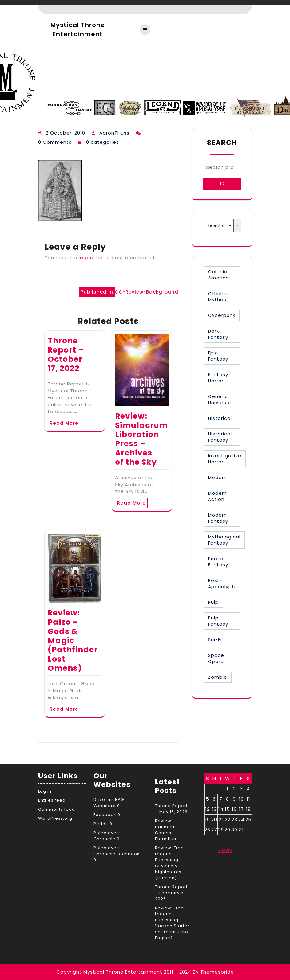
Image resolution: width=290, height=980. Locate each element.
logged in (91, 258)
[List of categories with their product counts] (218, 225)
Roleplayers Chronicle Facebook (117, 851)
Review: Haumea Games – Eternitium (166, 830)
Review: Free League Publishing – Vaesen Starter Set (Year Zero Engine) (172, 923)
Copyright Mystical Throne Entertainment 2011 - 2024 (124, 972)
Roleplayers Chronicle (107, 836)
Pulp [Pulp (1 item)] (213, 602)
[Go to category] (237, 225)
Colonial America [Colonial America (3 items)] (218, 275)
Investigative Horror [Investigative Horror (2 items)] (225, 459)
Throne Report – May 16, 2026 (171, 809)
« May (225, 850)
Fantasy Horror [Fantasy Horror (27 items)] (218, 378)
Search (222, 143)
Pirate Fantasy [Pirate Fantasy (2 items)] (218, 562)
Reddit (101, 824)
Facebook (105, 815)
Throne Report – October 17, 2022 (66, 355)
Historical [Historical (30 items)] (220, 418)
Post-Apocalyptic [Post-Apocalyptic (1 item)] (223, 583)
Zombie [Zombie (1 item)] (218, 677)
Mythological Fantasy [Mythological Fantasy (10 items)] (224, 540)
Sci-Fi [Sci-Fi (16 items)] (215, 640)
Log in (45, 791)
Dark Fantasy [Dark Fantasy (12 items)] (218, 334)
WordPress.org (55, 818)
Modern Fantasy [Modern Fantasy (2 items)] (218, 518)
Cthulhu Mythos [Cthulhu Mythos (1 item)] (218, 297)
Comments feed (57, 809)
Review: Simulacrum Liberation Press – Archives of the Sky (141, 439)
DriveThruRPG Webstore (109, 803)
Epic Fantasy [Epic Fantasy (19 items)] (218, 356)
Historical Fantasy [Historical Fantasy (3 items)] (220, 437)
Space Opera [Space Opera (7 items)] (216, 658)
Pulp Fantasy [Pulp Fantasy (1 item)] (218, 621)
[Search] (222, 184)
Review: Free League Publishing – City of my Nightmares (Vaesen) (169, 863)
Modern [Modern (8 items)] (217, 477)
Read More (64, 423)
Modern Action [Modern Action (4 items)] (217, 496)
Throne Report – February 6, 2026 (171, 893)
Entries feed (52, 800)
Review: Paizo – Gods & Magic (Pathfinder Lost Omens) (73, 640)
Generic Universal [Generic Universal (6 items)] (219, 399)
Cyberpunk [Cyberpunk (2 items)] (222, 315)
